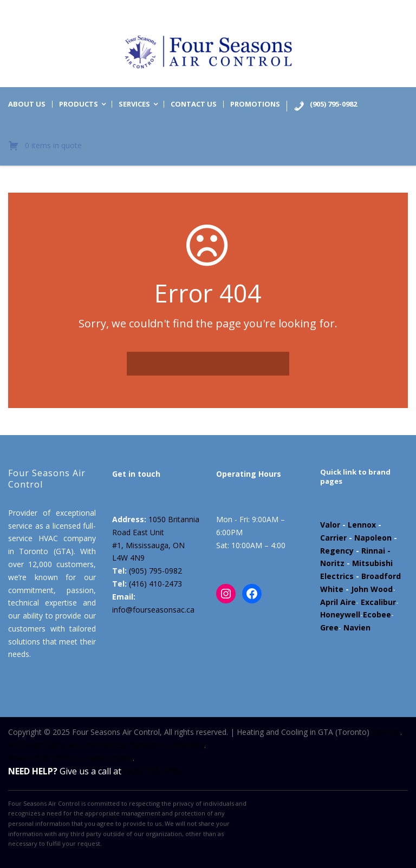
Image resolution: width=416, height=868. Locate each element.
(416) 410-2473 (155, 584)
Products (79, 104)
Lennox (362, 525)
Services (134, 104)
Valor (330, 525)
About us (27, 104)
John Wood (372, 589)
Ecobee (377, 614)
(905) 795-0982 (155, 571)
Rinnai (373, 551)
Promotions (255, 104)
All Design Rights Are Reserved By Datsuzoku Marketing (106, 745)
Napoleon (373, 538)
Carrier (333, 538)
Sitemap (386, 732)
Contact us (194, 104)
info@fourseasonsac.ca (153, 610)
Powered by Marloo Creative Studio (70, 758)
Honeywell (340, 614)
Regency (337, 551)
